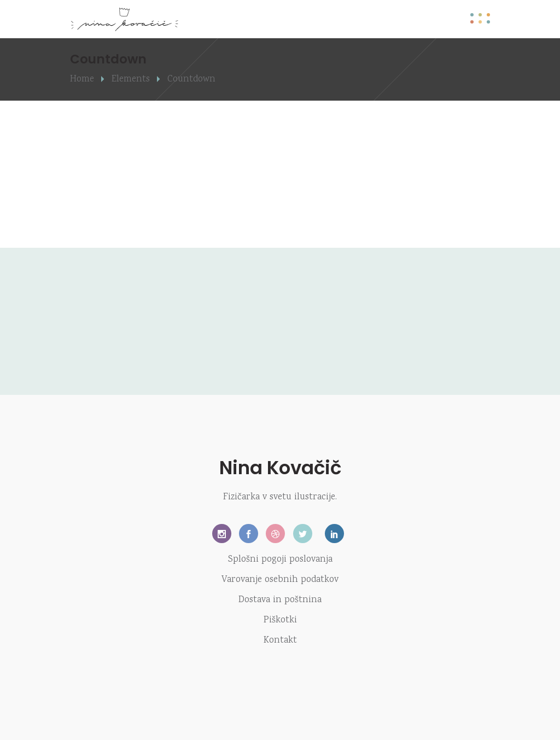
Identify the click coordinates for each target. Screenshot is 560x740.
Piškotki (280, 620)
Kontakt (280, 641)
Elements (131, 80)
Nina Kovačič (280, 468)
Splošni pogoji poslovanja (280, 560)
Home (82, 80)
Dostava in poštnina (280, 600)
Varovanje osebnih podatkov (280, 580)
